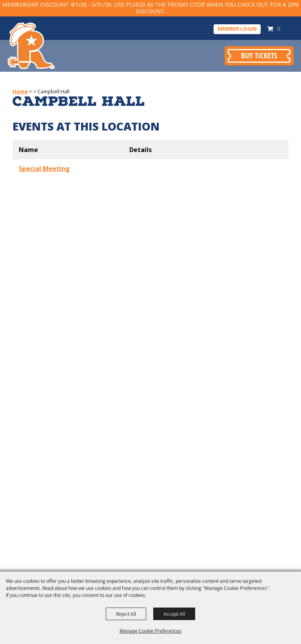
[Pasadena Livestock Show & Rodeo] (31, 46)
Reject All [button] (126, 614)
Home (20, 91)
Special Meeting (44, 169)
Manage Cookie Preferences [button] (150, 631)
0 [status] (278, 29)
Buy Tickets (259, 56)
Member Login (237, 29)
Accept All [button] (174, 614)
